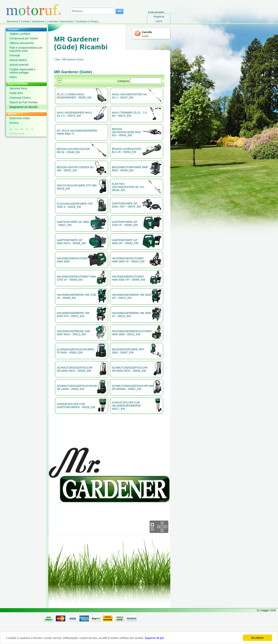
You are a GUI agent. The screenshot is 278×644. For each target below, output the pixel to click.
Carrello (147, 32)
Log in (159, 21)
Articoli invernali (19, 65)
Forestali (15, 55)
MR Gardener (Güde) (73, 59)
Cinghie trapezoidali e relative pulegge (23, 71)
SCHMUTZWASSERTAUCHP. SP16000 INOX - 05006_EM (130, 369)
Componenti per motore (24, 38)
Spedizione (38, 21)
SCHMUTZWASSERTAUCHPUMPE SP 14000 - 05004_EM (77, 387)
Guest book (67, 21)
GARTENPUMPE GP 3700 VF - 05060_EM (125, 223)
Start (58, 59)
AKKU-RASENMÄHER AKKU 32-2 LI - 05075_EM (74, 114)
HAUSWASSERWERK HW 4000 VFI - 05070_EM (131, 296)
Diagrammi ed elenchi (24, 107)
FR (22, 129)
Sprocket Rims (18, 88)
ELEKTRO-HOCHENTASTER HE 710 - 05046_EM (129, 187)
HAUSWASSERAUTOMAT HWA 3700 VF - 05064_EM (76, 278)
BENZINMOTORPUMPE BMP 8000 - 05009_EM (130, 169)
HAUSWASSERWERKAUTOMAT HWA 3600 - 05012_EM (132, 333)
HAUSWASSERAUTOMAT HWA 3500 (72, 260)
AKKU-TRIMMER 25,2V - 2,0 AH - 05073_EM (129, 114)
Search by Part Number (24, 102)
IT (32, 129)
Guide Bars (16, 93)
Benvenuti (13, 21)
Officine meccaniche (22, 43)
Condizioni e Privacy (87, 21)
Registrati (159, 17)
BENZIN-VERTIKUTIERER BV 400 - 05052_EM (75, 169)
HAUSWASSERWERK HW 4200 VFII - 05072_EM (73, 315)
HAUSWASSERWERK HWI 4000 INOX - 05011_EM (73, 333)
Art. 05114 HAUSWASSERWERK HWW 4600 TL (77, 132)
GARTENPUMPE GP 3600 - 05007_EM (73, 223)
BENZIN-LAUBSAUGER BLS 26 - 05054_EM (127, 150)
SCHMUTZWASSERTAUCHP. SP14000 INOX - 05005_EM (75, 369)
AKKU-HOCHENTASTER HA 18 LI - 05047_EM (129, 96)
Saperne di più (154, 638)
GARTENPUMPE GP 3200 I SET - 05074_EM (126, 205)
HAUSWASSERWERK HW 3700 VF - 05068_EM (76, 296)
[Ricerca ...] (93, 11)
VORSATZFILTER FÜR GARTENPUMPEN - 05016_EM (76, 406)
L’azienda (52, 21)
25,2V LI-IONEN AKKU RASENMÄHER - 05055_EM (74, 96)
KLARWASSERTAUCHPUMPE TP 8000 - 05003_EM (75, 351)
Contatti (25, 21)
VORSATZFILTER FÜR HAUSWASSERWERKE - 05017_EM (127, 406)
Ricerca (14, 123)
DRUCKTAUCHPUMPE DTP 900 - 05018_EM (77, 187)
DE (11, 129)
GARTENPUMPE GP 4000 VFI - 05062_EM (125, 242)
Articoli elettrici (18, 60)
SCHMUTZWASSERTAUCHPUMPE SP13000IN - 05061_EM (132, 387)
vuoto (145, 36)
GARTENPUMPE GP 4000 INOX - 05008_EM (71, 242)
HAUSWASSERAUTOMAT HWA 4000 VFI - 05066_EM (128, 278)
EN (16, 129)
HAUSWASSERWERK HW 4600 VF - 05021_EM (131, 315)
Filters (13, 77)
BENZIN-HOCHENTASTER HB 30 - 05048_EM (73, 151)
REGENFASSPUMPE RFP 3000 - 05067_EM (128, 351)
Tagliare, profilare (20, 34)
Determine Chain (20, 118)
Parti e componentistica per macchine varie (26, 49)
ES (27, 129)
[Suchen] (146, 81)
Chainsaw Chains (20, 98)
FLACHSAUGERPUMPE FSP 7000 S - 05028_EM (75, 205)
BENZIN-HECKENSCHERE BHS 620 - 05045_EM (126, 132)
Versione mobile (17, 134)
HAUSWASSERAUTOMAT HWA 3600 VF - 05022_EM (128, 260)
